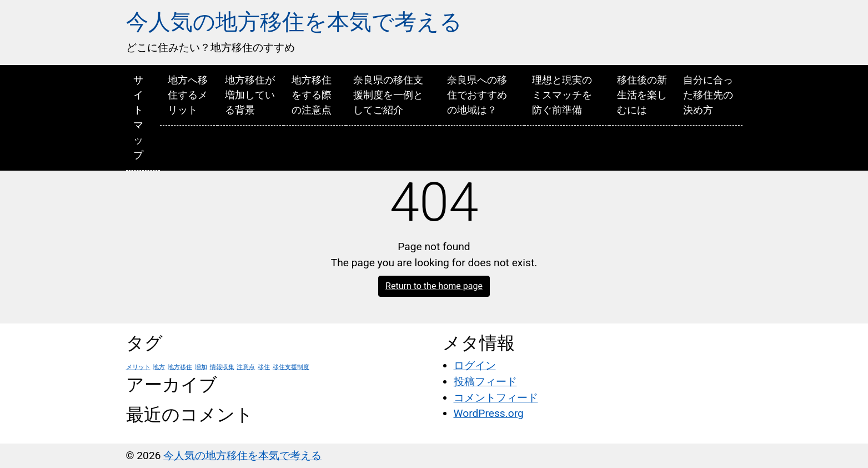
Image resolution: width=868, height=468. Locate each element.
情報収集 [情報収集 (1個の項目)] (222, 367)
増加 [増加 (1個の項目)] (201, 367)
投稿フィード (485, 382)
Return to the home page (434, 286)
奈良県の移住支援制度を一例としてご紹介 (388, 95)
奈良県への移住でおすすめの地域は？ (477, 95)
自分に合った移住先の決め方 (708, 95)
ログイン (475, 365)
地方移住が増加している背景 (250, 95)
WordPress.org (489, 413)
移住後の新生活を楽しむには (642, 95)
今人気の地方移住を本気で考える (294, 22)
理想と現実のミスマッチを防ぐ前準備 (562, 95)
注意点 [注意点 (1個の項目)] (246, 367)
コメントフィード (496, 398)
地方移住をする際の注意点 (312, 95)
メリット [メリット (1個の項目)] (138, 367)
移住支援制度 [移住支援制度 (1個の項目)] (291, 367)
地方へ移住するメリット (188, 95)
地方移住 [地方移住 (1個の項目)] (180, 367)
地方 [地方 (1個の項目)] (159, 367)
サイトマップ (138, 117)
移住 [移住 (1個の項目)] (264, 367)
